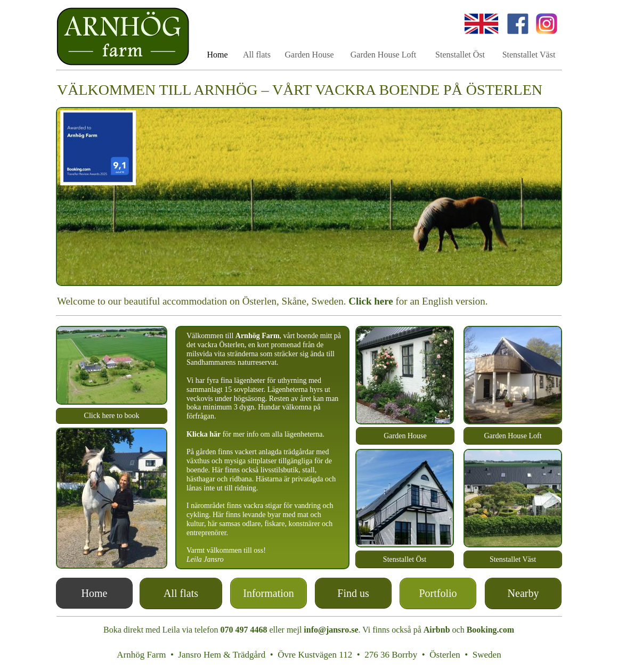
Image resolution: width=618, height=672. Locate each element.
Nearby (523, 593)
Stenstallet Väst (513, 559)
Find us (353, 593)
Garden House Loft (513, 436)
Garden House (405, 436)
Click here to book (112, 416)
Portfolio (438, 593)
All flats (257, 55)
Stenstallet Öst (405, 559)
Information (269, 593)
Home (95, 593)
